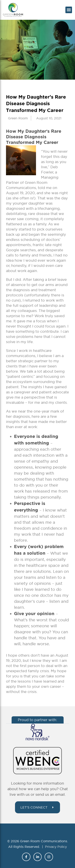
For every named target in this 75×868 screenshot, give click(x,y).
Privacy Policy (56, 847)
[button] (69, 10)
